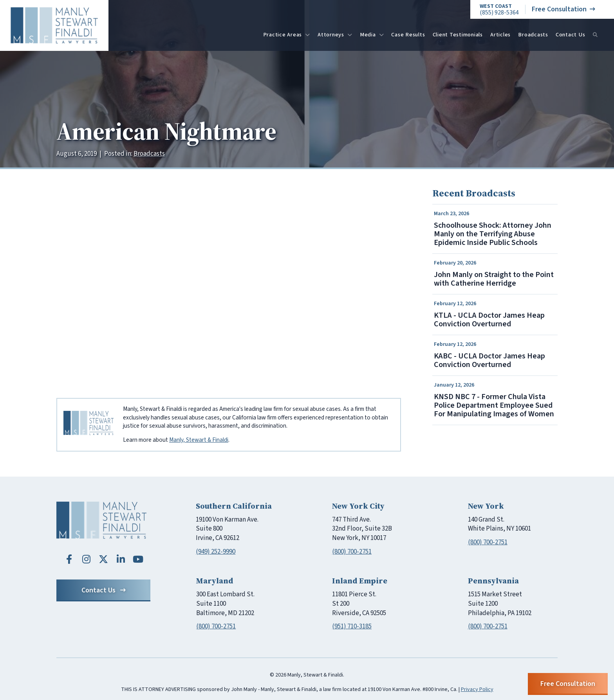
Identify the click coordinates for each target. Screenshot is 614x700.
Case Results (408, 35)
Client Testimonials (458, 35)
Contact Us (571, 35)
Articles (500, 35)
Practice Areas (287, 35)
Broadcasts (533, 35)
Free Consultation (563, 9)
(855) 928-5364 (499, 10)
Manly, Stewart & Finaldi (199, 440)
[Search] (595, 35)
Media (372, 35)
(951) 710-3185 (352, 626)
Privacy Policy (477, 689)
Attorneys (335, 35)
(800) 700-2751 (352, 552)
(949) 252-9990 (216, 552)
